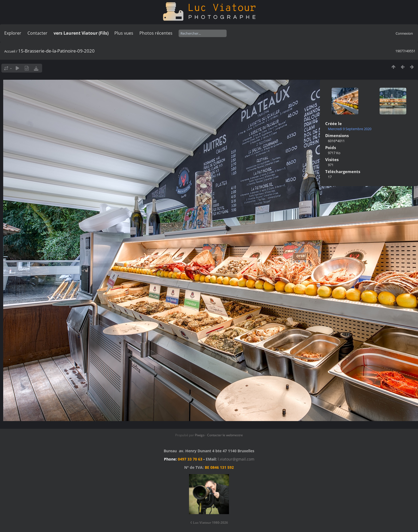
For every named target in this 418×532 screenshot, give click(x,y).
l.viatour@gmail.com (236, 459)
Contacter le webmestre (225, 435)
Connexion (404, 33)
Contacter (37, 33)
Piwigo (200, 435)
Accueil (10, 51)
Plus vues (124, 33)
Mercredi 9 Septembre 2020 (350, 129)
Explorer (13, 33)
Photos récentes (156, 33)
